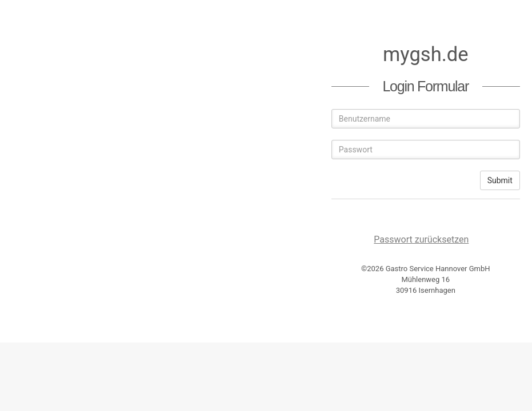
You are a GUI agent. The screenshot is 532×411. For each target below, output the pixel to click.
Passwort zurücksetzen (421, 239)
